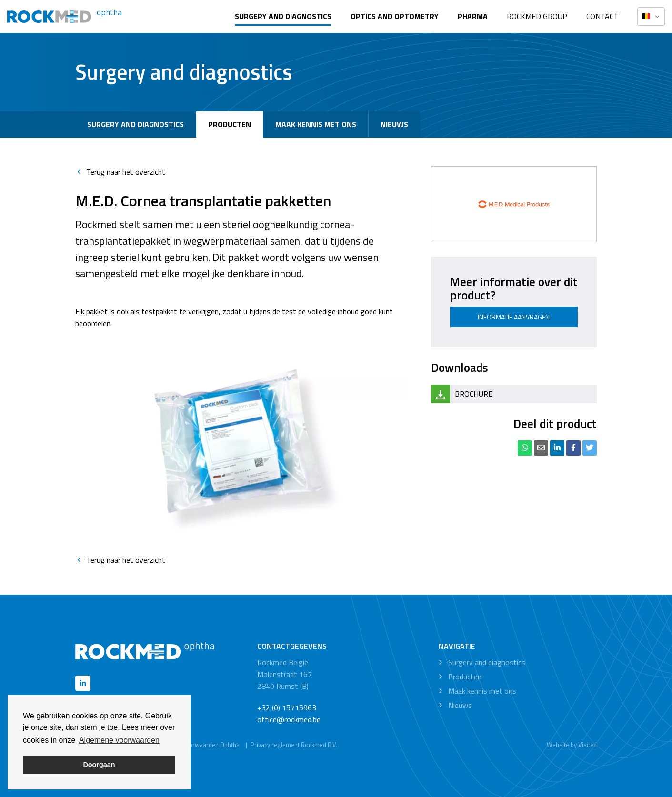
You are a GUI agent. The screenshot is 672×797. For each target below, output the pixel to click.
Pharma (473, 16)
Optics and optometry (395, 16)
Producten (230, 124)
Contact (602, 16)
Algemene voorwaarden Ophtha (196, 745)
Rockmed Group (537, 16)
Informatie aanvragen (514, 317)
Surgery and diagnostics (283, 16)
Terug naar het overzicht (120, 172)
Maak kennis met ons (316, 124)
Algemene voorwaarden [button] (119, 740)
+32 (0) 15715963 (287, 707)
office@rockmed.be (289, 719)
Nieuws (394, 124)
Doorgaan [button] (99, 765)
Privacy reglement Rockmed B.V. (294, 745)
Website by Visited (572, 745)
